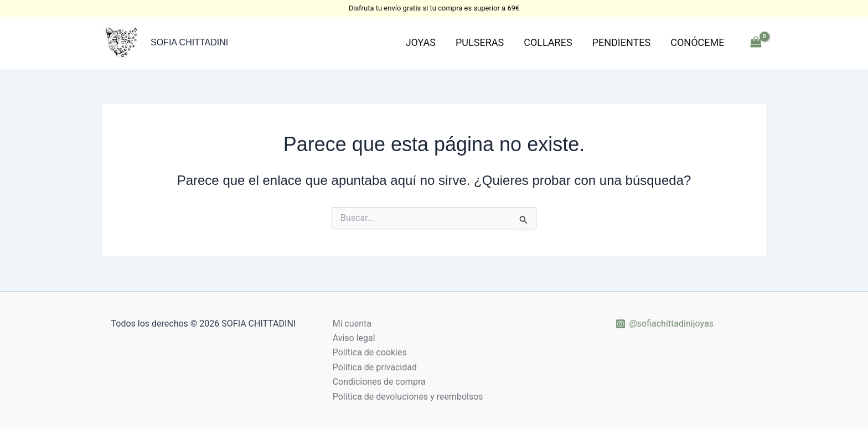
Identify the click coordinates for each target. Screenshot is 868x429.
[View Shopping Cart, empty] (756, 42)
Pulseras (480, 42)
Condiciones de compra (379, 382)
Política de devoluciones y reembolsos (408, 397)
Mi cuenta (352, 324)
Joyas (421, 42)
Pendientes (622, 42)
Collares (548, 42)
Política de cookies (370, 352)
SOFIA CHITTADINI (189, 42)
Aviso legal (354, 338)
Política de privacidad (375, 367)
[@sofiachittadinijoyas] (665, 324)
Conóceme (697, 42)
